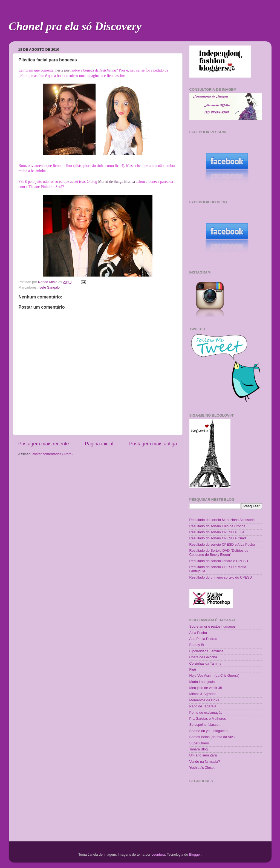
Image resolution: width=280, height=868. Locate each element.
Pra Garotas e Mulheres (208, 719)
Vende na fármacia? (205, 762)
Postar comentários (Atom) (52, 454)
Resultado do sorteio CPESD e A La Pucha (222, 545)
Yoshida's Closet (202, 768)
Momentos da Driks (204, 700)
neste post (63, 70)
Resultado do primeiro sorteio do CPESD (221, 577)
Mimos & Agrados (203, 694)
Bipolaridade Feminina (207, 651)
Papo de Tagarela (203, 706)
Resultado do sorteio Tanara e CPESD (219, 561)
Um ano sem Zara (203, 755)
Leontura (158, 855)
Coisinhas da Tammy (205, 664)
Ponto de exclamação (206, 713)
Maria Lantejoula (202, 682)
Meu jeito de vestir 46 (206, 688)
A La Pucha (198, 633)
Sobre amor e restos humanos (213, 627)
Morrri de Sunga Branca (117, 182)
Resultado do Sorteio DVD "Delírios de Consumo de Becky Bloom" (219, 553)
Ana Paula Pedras (203, 639)
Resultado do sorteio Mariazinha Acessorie (222, 520)
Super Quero (199, 743)
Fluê (193, 670)
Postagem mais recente (44, 444)
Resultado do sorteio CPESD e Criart (218, 538)
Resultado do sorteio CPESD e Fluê (217, 532)
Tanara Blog (199, 749)
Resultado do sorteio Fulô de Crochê (217, 526)
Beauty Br (197, 645)
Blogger (195, 855)
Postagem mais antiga (153, 444)
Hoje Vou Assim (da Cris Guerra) (214, 676)
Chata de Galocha (203, 657)
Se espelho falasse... (205, 725)
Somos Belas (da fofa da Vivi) (212, 737)
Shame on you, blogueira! (209, 731)
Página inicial (99, 444)
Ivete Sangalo (49, 288)
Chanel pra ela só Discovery (75, 26)
